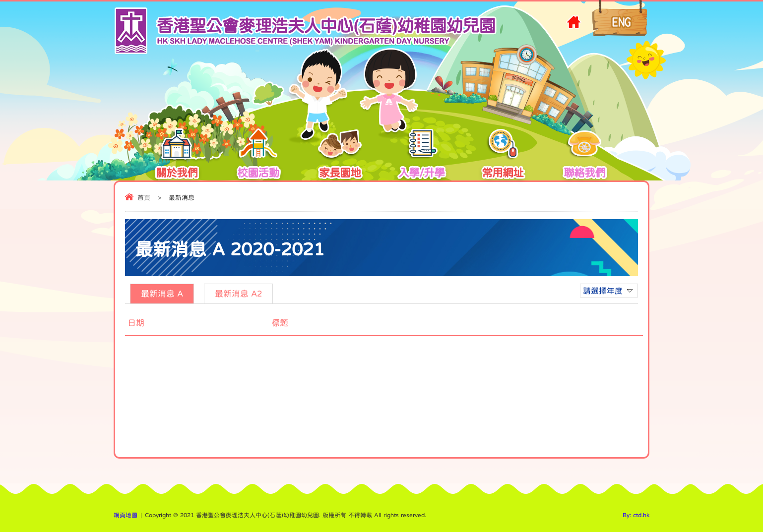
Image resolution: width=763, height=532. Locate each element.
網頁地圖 (126, 515)
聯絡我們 (584, 157)
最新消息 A (162, 294)
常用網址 (503, 157)
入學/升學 (421, 157)
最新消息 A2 (238, 294)
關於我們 (177, 157)
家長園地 (340, 157)
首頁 (144, 198)
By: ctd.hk (636, 515)
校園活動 (258, 157)
